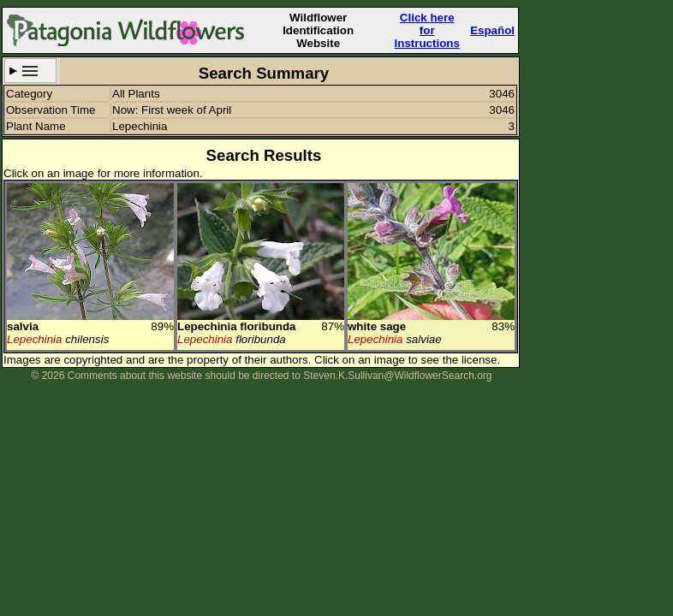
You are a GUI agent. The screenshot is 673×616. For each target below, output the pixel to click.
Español (492, 30)
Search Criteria (30, 71)
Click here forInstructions (427, 30)
